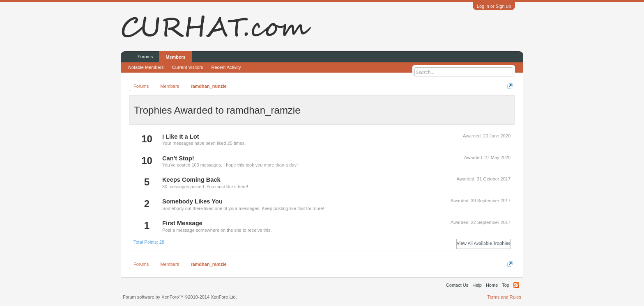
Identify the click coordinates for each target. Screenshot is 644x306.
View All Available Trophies (483, 243)
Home (492, 285)
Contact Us (457, 285)
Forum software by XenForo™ (180, 297)
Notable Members (146, 67)
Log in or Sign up (494, 6)
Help (477, 285)
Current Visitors (188, 67)
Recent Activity (226, 67)
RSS (516, 285)
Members (175, 57)
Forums (145, 57)
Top (506, 285)
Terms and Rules (504, 297)
